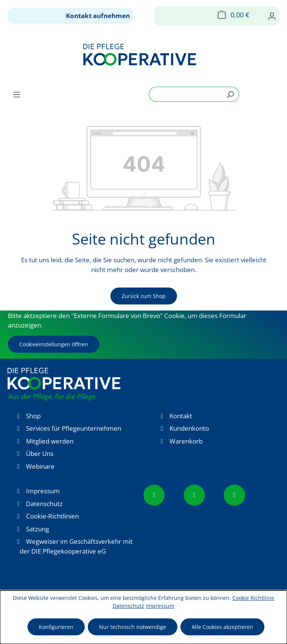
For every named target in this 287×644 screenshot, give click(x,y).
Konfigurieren (56, 627)
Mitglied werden (50, 441)
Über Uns (40, 454)
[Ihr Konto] (272, 16)
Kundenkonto (189, 428)
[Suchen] (230, 94)
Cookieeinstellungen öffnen (54, 344)
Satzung (37, 529)
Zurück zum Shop (144, 296)
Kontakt (181, 416)
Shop (33, 416)
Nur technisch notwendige (133, 627)
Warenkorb (186, 441)
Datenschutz (44, 504)
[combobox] (185, 94)
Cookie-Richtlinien (52, 516)
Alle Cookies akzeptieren (222, 627)
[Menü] (17, 94)
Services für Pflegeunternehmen (74, 428)
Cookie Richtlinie (253, 598)
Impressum (43, 491)
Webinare (40, 466)
